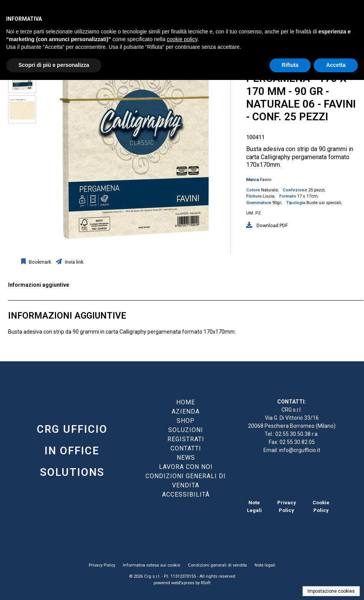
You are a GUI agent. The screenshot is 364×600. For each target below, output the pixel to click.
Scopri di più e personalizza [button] (54, 65)
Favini (266, 180)
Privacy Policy (102, 565)
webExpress (183, 583)
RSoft (206, 583)
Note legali (265, 565)
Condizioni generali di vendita (217, 565)
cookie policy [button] (182, 39)
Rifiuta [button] (290, 65)
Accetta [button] (336, 65)
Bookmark (39, 262)
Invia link (74, 262)
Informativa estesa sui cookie (151, 565)
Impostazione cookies (331, 591)
